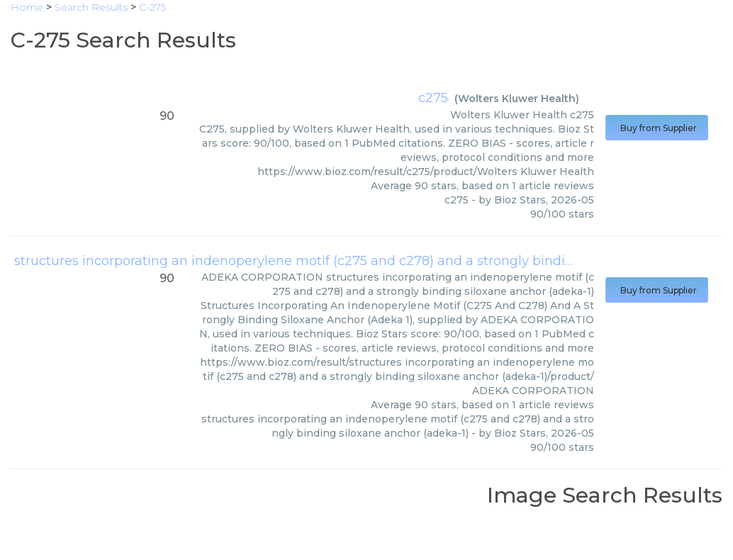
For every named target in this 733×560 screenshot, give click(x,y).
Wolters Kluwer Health (517, 99)
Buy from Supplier (657, 128)
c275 (433, 98)
